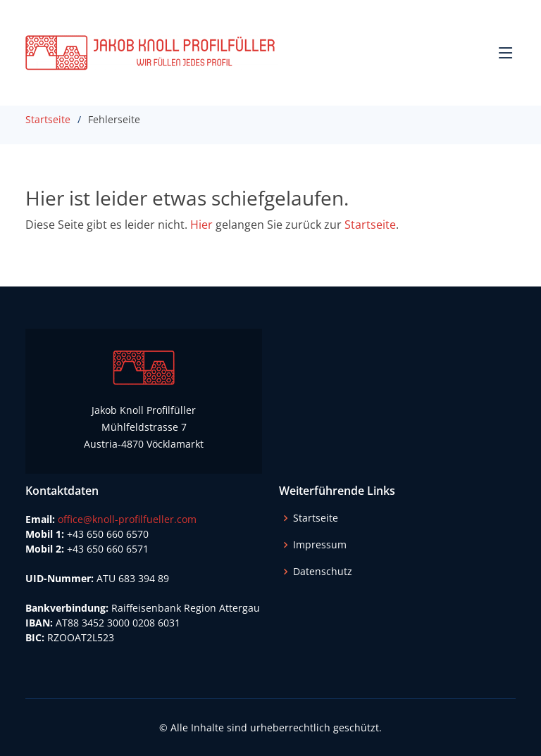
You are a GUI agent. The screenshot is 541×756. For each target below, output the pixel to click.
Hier (201, 225)
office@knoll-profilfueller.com (127, 519)
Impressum (320, 545)
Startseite (48, 119)
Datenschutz (323, 572)
